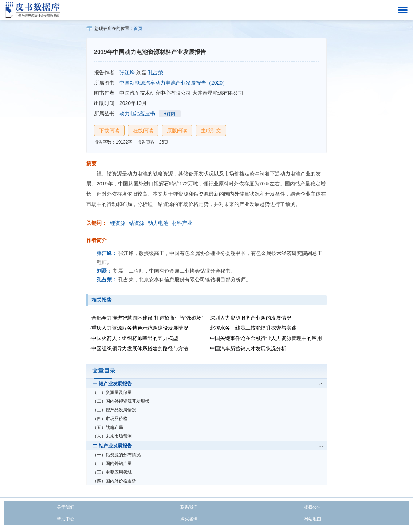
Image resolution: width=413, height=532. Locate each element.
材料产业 (182, 223)
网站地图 (312, 519)
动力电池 (158, 223)
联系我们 (189, 507)
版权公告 (312, 507)
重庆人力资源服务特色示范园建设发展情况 (140, 328)
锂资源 (118, 223)
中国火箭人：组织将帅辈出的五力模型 (135, 338)
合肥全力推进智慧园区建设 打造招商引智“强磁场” (147, 318)
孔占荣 (156, 73)
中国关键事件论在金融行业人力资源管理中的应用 (266, 338)
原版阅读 (177, 130)
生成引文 (211, 130)
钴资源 (137, 223)
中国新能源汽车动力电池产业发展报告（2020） (174, 83)
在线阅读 (143, 130)
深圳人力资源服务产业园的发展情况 (251, 318)
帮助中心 (66, 519)
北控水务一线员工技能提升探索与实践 (253, 328)
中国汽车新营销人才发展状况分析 (248, 348)
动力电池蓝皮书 (137, 113)
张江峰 (127, 73)
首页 (138, 28)
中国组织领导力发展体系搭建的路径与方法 (140, 348)
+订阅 (170, 114)
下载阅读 (109, 130)
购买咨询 (189, 519)
